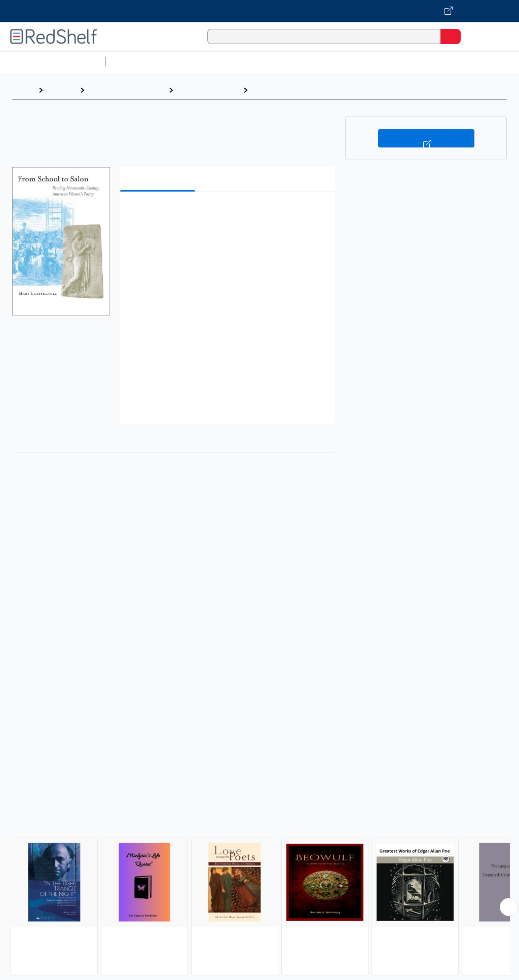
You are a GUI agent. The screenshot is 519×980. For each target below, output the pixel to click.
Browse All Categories (53, 62)
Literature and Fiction (126, 90)
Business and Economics (393, 62)
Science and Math (199, 62)
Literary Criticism (208, 90)
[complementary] (259, 888)
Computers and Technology (289, 62)
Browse (61, 90)
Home (23, 90)
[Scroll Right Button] (509, 907)
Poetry (266, 90)
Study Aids (137, 62)
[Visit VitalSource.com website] (259, 11)
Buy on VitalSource (426, 138)
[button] (227, 215)
